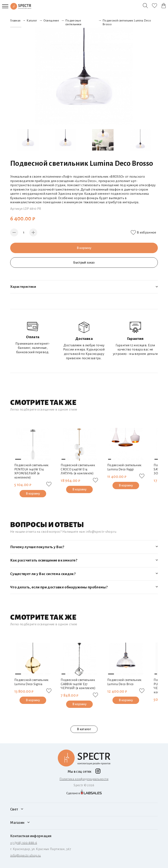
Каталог (32, 21)
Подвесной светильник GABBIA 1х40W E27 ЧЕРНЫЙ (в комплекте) (78, 684)
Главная (15, 21)
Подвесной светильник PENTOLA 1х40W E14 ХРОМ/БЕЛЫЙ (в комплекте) (31, 471)
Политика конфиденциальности (84, 779)
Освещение (51, 21)
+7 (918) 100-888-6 (24, 843)
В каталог (84, 729)
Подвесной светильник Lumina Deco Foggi (124, 467)
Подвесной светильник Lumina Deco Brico (124, 682)
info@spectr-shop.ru (26, 855)
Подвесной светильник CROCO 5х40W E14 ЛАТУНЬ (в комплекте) (78, 469)
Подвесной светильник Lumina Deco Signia (31, 682)
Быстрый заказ (84, 262)
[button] (18, 459)
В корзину (84, 248)
